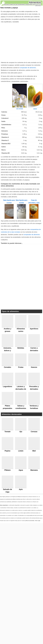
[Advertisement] (18, 42)
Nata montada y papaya (9, 8)
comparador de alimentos (28, 68)
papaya (35, 109)
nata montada (20, 109)
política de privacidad (30, 521)
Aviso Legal (38, 521)
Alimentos (35, 2)
